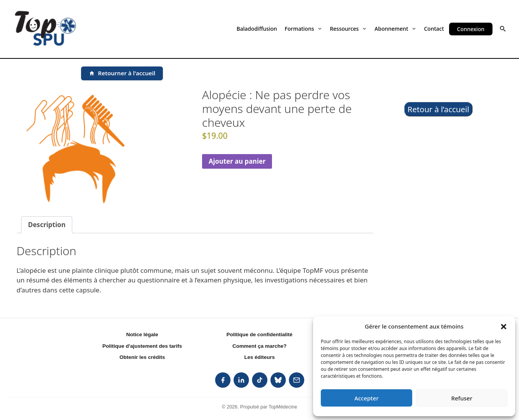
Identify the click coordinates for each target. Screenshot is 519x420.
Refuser (462, 398)
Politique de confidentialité (260, 335)
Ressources (348, 29)
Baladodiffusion (257, 29)
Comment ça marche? (259, 346)
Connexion (471, 29)
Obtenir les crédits (142, 357)
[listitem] (223, 380)
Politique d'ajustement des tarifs (142, 346)
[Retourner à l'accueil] (122, 73)
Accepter (366, 398)
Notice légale (142, 335)
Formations (303, 29)
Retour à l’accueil (439, 109)
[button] (504, 326)
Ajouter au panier (237, 161)
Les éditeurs (260, 357)
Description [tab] (47, 225)
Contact (434, 29)
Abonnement (395, 29)
